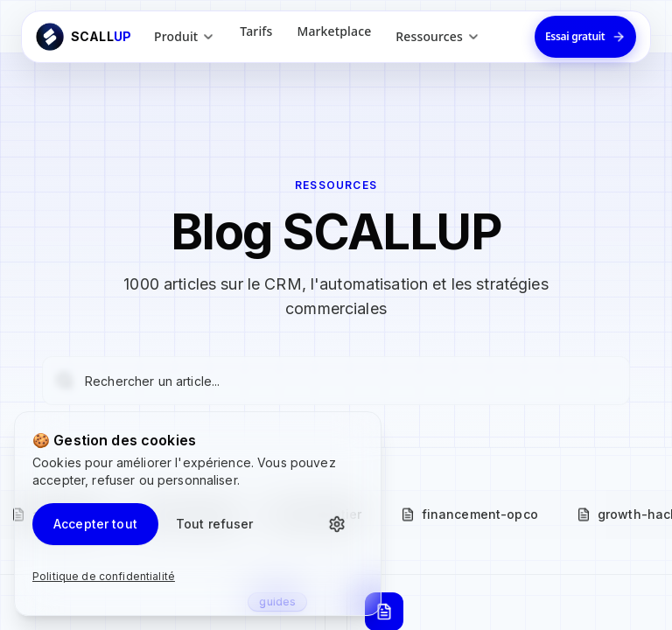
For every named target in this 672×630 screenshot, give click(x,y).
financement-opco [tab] (469, 514)
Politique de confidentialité (104, 576)
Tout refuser (215, 524)
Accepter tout (95, 524)
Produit (185, 36)
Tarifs (256, 31)
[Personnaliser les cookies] (342, 524)
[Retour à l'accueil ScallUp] (84, 37)
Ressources (438, 36)
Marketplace (334, 31)
